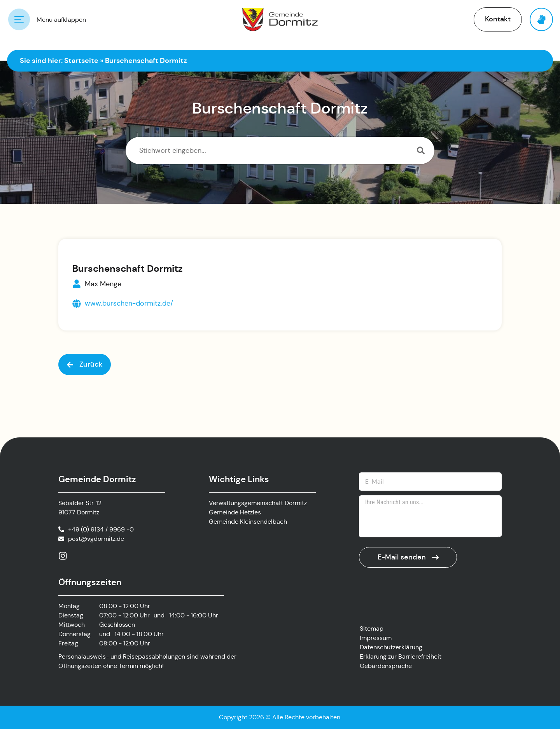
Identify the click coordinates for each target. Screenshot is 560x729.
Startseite (81, 60)
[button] (498, 19)
